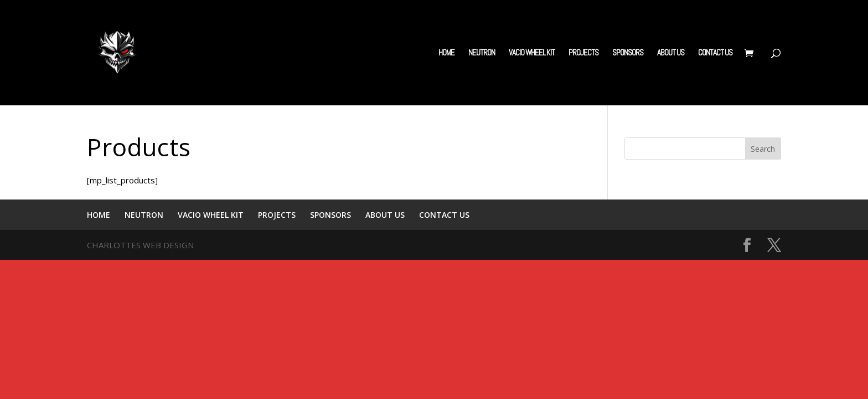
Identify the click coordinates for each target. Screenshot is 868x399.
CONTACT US (715, 53)
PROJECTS (583, 53)
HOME (446, 53)
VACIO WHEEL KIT (532, 53)
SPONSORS (628, 53)
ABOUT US (671, 53)
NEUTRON (482, 53)
